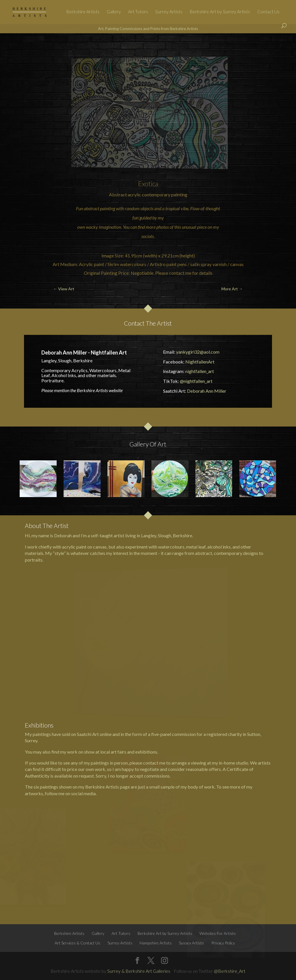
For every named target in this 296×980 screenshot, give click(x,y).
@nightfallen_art (196, 381)
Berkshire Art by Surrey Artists (220, 12)
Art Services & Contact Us (77, 943)
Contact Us (268, 12)
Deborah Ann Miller (207, 391)
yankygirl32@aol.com (198, 352)
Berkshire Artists (83, 12)
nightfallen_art (200, 371)
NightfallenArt (200, 362)
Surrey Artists (169, 12)
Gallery (114, 12)
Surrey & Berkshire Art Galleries (139, 971)
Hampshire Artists (156, 943)
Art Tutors (138, 12)
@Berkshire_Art (230, 971)
